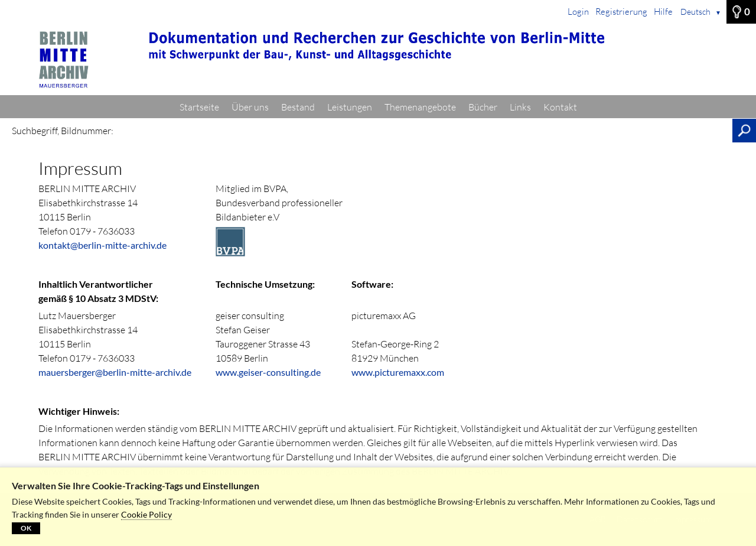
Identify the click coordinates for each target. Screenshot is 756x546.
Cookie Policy (146, 514)
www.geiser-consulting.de (268, 372)
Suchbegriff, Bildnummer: (63, 131)
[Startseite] (378, 60)
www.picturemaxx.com (398, 372)
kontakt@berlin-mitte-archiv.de (102, 245)
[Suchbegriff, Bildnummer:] (426, 131)
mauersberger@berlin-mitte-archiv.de (115, 372)
